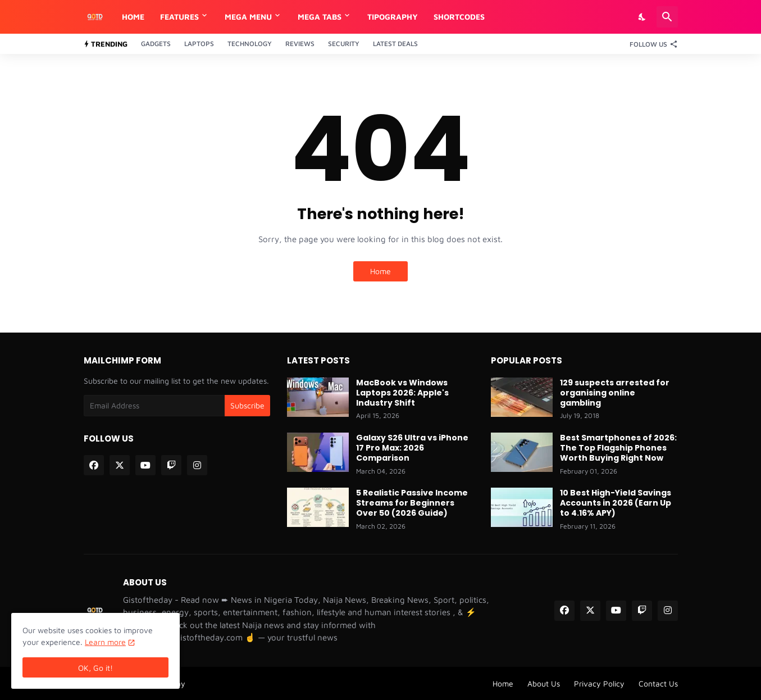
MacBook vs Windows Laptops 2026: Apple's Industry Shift (402, 393)
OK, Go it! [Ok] (95, 668)
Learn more (105, 642)
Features (179, 17)
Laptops (199, 44)
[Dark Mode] (642, 17)
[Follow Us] (651, 44)
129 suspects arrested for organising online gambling (615, 393)
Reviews (300, 44)
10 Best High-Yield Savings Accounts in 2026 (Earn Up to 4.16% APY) (616, 503)
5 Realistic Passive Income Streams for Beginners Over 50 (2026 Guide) (412, 503)
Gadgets (156, 44)
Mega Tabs (320, 17)
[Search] (667, 17)
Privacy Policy (599, 683)
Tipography (393, 17)
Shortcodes (459, 17)
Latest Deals (395, 44)
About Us (544, 683)
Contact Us (658, 683)
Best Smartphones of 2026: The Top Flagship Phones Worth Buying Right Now (618, 448)
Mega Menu (248, 17)
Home (133, 17)
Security (344, 44)
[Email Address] (154, 406)
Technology (250, 44)
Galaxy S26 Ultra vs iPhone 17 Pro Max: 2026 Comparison (412, 448)
